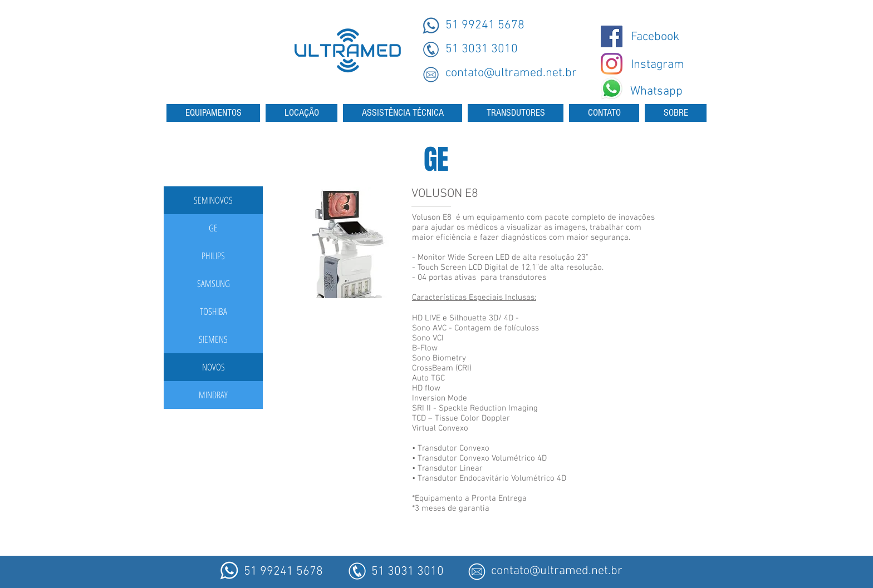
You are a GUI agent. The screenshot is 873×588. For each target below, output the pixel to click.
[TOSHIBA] (213, 312)
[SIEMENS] (213, 339)
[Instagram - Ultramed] (612, 64)
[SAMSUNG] (213, 284)
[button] (213, 200)
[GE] (213, 228)
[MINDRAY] (213, 395)
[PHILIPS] (213, 256)
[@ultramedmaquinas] (612, 36)
